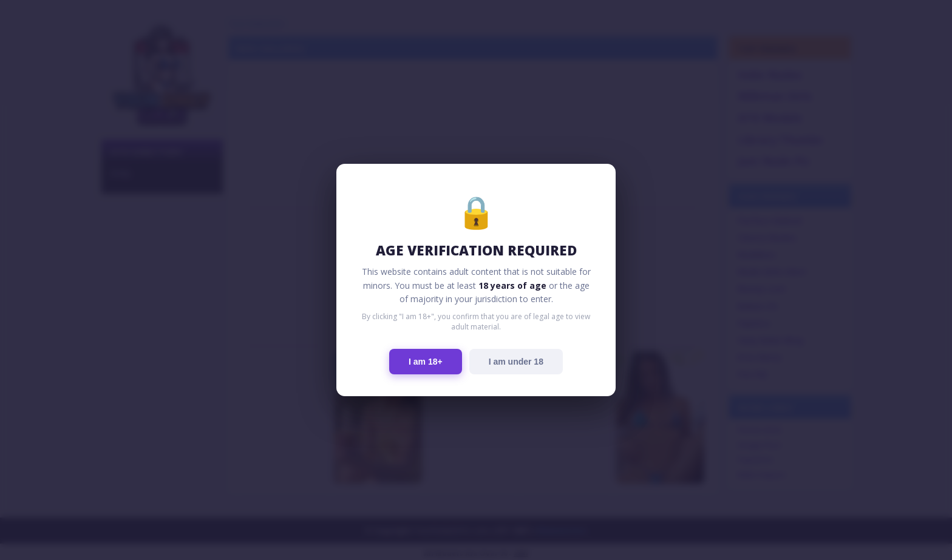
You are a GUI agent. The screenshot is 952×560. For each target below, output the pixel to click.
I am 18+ (426, 362)
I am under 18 (516, 362)
